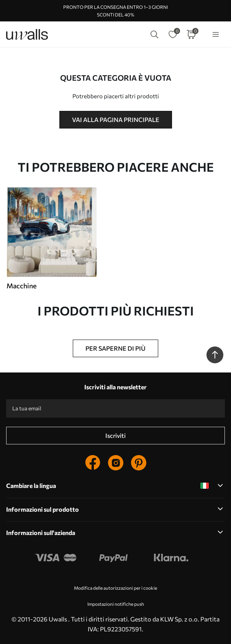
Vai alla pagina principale (116, 120)
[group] (51, 239)
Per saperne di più (115, 348)
